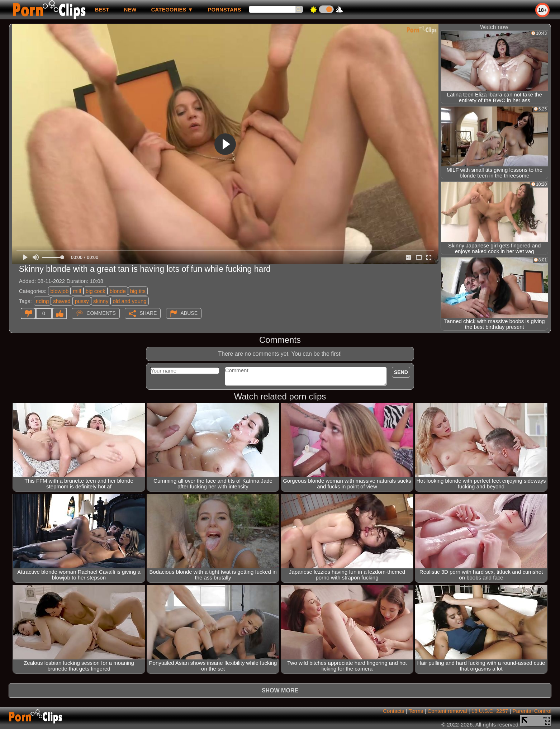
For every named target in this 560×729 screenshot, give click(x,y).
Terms (416, 711)
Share (148, 313)
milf (77, 291)
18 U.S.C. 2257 (490, 711)
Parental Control (532, 711)
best (102, 10)
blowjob (59, 291)
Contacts (393, 711)
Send (401, 372)
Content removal (447, 711)
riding (42, 301)
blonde (118, 291)
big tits (138, 291)
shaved (62, 301)
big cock (96, 291)
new (130, 10)
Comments (101, 313)
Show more (280, 690)
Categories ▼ (172, 10)
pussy (82, 301)
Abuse (189, 313)
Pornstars (225, 10)
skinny (101, 301)
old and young (129, 301)
